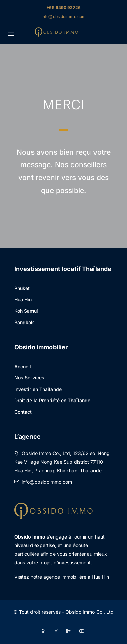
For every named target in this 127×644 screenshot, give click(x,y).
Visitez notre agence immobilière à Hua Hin (62, 577)
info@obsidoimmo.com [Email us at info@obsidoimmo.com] (47, 482)
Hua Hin (23, 300)
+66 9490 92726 (63, 8)
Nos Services (29, 378)
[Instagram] (57, 631)
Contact (23, 412)
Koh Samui (26, 311)
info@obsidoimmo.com (64, 16)
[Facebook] (44, 631)
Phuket (22, 288)
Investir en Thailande (38, 389)
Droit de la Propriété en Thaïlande (52, 400)
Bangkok (24, 322)
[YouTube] (83, 631)
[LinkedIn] (70, 631)
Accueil (23, 366)
